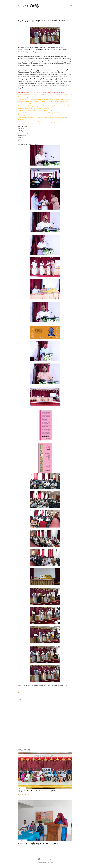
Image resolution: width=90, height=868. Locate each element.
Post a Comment (27, 794)
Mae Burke (50, 863)
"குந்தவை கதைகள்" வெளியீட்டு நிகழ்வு (38, 791)
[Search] (71, 5)
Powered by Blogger (45, 859)
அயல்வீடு (31, 6)
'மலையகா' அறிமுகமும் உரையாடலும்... (38, 843)
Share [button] (19, 692)
